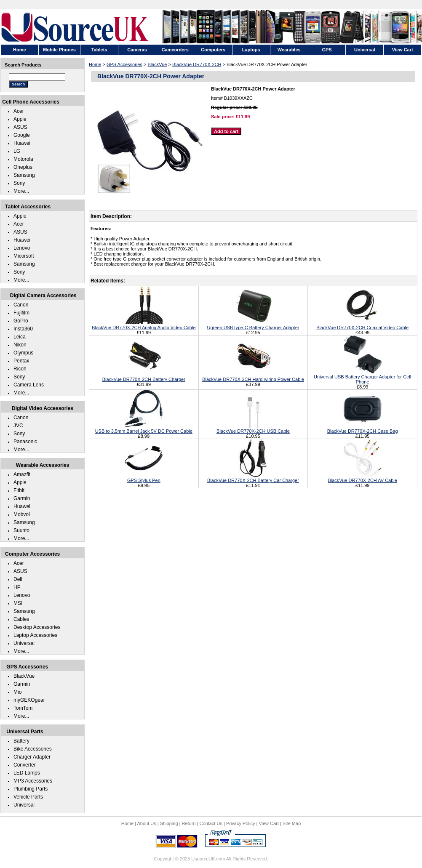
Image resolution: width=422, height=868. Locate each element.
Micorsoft (24, 256)
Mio (17, 692)
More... (21, 191)
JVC (18, 426)
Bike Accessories (33, 749)
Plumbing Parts (31, 789)
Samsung (24, 175)
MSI (18, 603)
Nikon (20, 345)
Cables (21, 619)
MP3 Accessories (33, 781)
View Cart (268, 823)
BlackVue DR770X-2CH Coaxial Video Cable (362, 325)
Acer (19, 111)
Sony (19, 183)
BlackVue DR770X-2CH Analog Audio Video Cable (144, 325)
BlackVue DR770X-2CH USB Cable (253, 429)
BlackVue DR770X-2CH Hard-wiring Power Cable (253, 377)
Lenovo (22, 248)
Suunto (21, 530)
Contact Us (211, 823)
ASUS (20, 127)
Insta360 (23, 329)
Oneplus (23, 167)
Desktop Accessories (37, 627)
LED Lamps (27, 773)
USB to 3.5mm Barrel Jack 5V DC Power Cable (144, 429)
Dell (18, 579)
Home (95, 64)
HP (17, 587)
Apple (20, 119)
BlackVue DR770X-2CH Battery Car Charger (253, 478)
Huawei (22, 143)
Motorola (23, 159)
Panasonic (25, 442)
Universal (24, 643)
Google (22, 135)
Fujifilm (21, 313)
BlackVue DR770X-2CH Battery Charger (144, 377)
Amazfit (22, 474)
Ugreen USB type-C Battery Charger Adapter (253, 325)
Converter (25, 765)
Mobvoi (22, 514)
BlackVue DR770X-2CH (197, 64)
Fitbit (19, 490)
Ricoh (20, 369)
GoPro (21, 321)
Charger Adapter (32, 757)
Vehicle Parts (28, 797)
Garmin (22, 498)
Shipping (169, 823)
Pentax (21, 361)
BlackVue (157, 64)
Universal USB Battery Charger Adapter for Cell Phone (362, 377)
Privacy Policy (240, 823)
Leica (20, 337)
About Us (146, 823)
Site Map (292, 823)
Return (189, 823)
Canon (21, 305)
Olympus (23, 353)
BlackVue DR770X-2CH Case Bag (363, 429)
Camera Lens (29, 385)
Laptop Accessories (35, 635)
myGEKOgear (29, 700)
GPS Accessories (124, 64)
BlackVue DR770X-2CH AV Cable (362, 478)
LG (17, 151)
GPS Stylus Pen (144, 478)
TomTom (23, 708)
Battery (21, 741)
